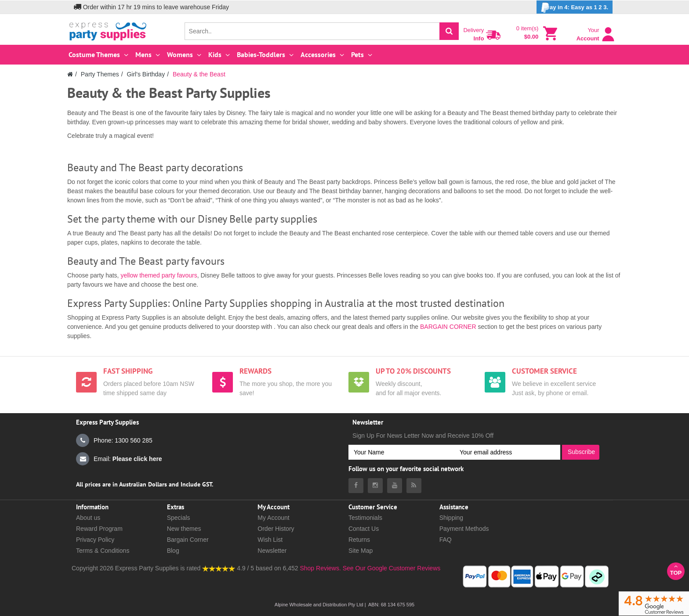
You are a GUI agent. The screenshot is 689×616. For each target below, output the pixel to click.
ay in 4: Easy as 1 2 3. (575, 8)
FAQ (446, 540)
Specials (179, 518)
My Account (273, 518)
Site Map (361, 551)
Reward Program (99, 529)
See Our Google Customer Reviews (391, 568)
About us (88, 518)
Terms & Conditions (103, 551)
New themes (184, 529)
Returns (359, 540)
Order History (276, 529)
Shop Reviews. (320, 568)
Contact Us (364, 529)
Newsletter (272, 551)
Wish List (270, 540)
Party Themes (100, 74)
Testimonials (365, 518)
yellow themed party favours (159, 275)
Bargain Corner (188, 540)
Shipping (451, 518)
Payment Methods (464, 529)
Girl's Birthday (146, 74)
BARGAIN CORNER (448, 327)
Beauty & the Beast (199, 74)
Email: (119, 459)
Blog (173, 551)
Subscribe (581, 452)
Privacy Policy (95, 540)
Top (676, 570)
